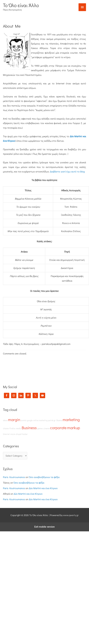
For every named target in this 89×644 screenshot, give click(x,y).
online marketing (40, 420)
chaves (6, 428)
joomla (24, 420)
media (18, 428)
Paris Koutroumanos (14, 477)
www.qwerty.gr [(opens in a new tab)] (71, 515)
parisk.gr (52, 420)
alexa (5, 420)
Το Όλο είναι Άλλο (21, 5)
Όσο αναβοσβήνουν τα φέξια (44, 477)
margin (14, 420)
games (40, 428)
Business (29, 428)
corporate (58, 428)
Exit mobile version (44, 527)
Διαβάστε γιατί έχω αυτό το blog (67, 171)
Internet (6, 434)
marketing (71, 420)
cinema (46, 428)
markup (74, 428)
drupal (19, 434)
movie (13, 434)
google (30, 420)
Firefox (12, 428)
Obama (59, 420)
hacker (25, 434)
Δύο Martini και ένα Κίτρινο (43, 488)
